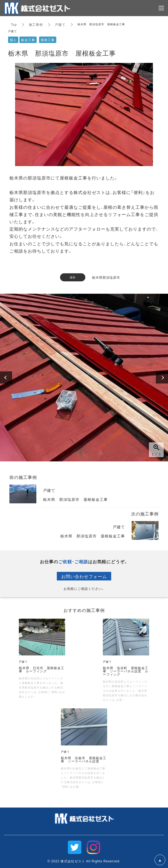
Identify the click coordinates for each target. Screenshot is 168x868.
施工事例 (36, 24)
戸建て (60, 24)
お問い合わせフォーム (84, 576)
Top (14, 24)
